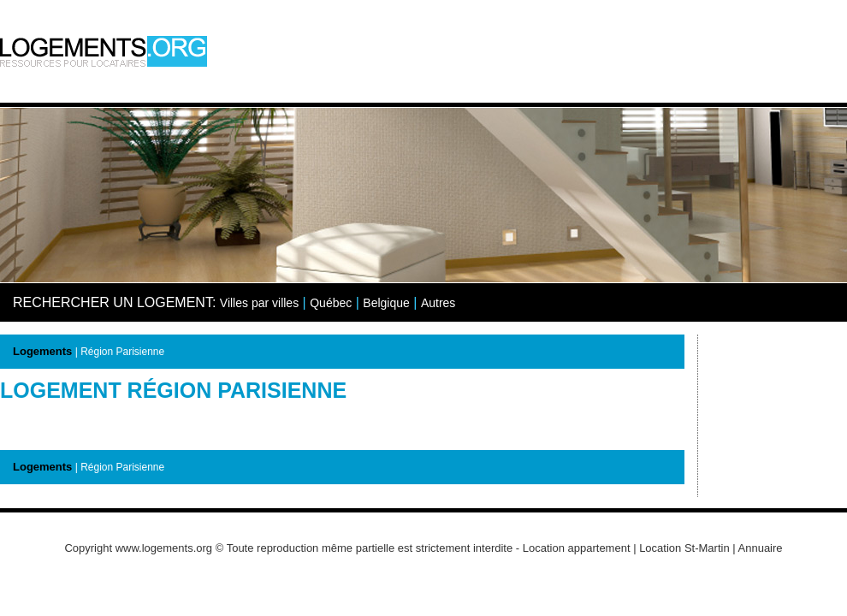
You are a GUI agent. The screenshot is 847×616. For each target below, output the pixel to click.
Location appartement (577, 548)
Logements (42, 351)
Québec (331, 303)
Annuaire (761, 548)
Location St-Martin (684, 548)
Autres (438, 303)
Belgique (386, 303)
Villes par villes (259, 303)
